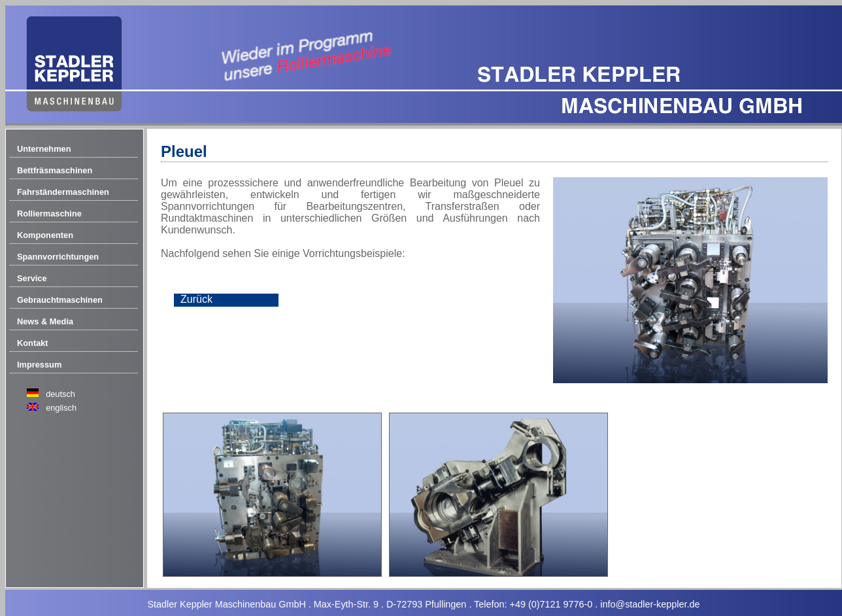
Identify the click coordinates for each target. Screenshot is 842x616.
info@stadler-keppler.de (650, 604)
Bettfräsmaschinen (55, 170)
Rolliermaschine (49, 214)
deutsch (60, 394)
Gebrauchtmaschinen (60, 300)
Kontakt (33, 343)
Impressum (39, 365)
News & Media (45, 321)
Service (32, 278)
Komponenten (45, 235)
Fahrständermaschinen (63, 192)
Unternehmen (44, 149)
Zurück (196, 299)
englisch (61, 408)
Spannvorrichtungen (58, 257)
